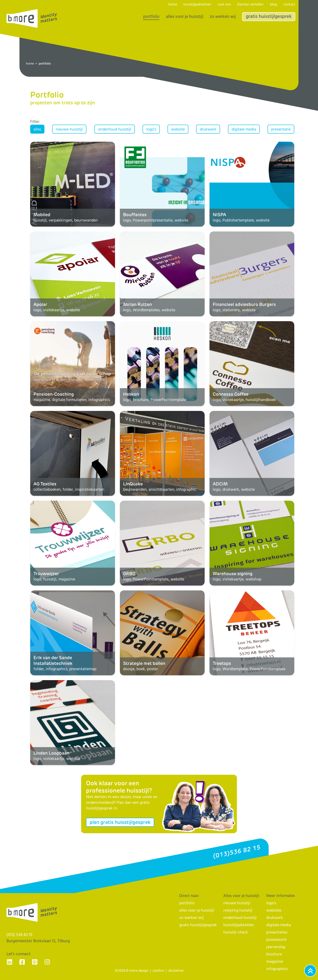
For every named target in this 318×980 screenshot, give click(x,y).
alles (37, 129)
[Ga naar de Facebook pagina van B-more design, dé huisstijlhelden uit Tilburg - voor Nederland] (22, 962)
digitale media (244, 129)
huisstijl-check (236, 932)
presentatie (281, 129)
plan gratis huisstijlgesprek (120, 822)
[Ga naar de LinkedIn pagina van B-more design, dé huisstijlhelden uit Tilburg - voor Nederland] (10, 962)
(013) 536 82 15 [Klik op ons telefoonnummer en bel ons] (19, 935)
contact (289, 4)
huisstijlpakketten (197, 4)
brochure (274, 954)
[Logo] (32, 18)
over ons (224, 4)
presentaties (277, 932)
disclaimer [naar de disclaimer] (176, 971)
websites (274, 910)
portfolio (151, 17)
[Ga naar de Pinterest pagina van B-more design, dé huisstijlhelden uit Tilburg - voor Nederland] (35, 962)
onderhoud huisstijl (115, 129)
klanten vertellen (250, 4)
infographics (277, 969)
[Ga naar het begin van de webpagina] (310, 971)
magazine (275, 962)
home (30, 64)
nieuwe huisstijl (69, 129)
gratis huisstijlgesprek (269, 17)
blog (273, 4)
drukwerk (208, 129)
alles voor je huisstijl (185, 17)
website (178, 129)
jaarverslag (276, 947)
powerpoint (276, 940)
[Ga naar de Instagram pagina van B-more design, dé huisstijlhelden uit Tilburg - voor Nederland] (47, 962)
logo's (151, 129)
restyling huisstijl (238, 910)
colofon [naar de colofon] (158, 971)
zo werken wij (223, 17)
